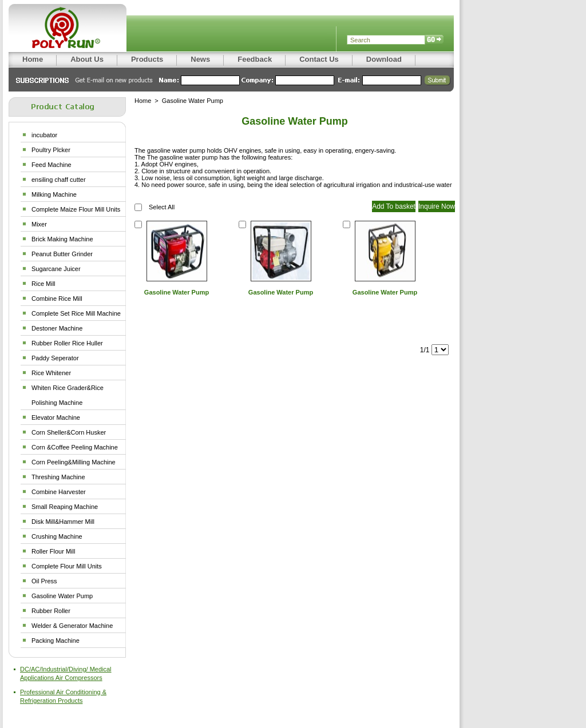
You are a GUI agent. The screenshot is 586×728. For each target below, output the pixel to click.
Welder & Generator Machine (72, 626)
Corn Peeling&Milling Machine (74, 462)
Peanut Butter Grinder (62, 254)
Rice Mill (43, 284)
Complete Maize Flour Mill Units (76, 209)
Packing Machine (56, 641)
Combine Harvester (59, 492)
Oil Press (44, 581)
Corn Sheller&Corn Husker (69, 432)
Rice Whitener (51, 373)
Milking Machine (54, 194)
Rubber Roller (51, 611)
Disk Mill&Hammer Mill (63, 522)
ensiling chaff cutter (59, 180)
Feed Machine (52, 165)
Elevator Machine (56, 417)
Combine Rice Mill (57, 299)
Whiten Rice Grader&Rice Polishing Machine (68, 395)
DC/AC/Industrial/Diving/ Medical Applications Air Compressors (66, 673)
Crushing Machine (57, 536)
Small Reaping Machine (65, 507)
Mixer (39, 224)
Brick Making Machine (62, 239)
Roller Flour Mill (53, 551)
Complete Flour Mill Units (67, 566)
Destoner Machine (57, 328)
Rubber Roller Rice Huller (67, 343)
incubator (44, 135)
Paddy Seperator (55, 358)
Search (434, 40)
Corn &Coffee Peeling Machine (75, 447)
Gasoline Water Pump (62, 596)
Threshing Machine (58, 477)
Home (143, 101)
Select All (162, 207)
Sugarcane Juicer (56, 269)
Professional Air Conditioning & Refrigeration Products (63, 696)
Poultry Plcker (51, 150)
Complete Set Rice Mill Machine (76, 313)
